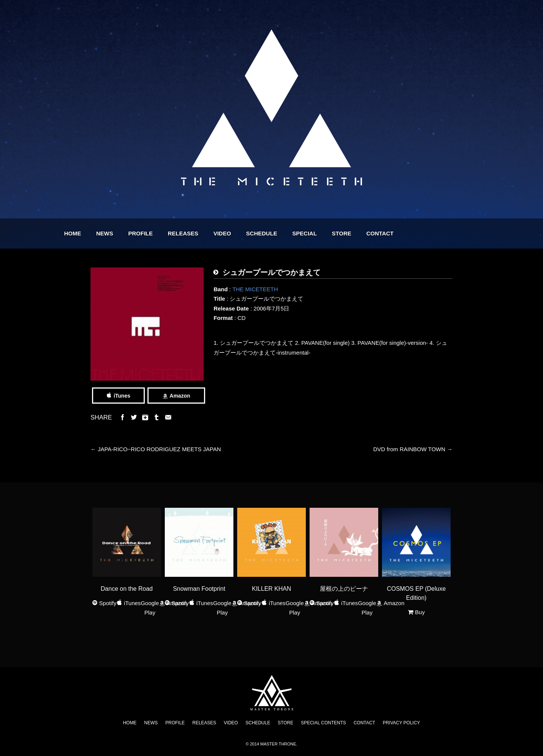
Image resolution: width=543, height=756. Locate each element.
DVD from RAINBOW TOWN (413, 449)
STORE (384, 233)
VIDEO (265, 233)
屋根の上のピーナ (344, 589)
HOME (115, 233)
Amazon (180, 396)
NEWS (147, 233)
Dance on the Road (127, 589)
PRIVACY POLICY (401, 723)
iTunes (122, 396)
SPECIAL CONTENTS (324, 723)
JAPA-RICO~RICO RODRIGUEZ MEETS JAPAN (156, 449)
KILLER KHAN (271, 589)
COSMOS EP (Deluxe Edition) (416, 593)
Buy (420, 612)
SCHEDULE (304, 233)
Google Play (150, 608)
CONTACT (423, 233)
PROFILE (183, 233)
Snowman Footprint (199, 589)
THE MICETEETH (255, 289)
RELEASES (226, 233)
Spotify (108, 603)
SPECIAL (347, 233)
